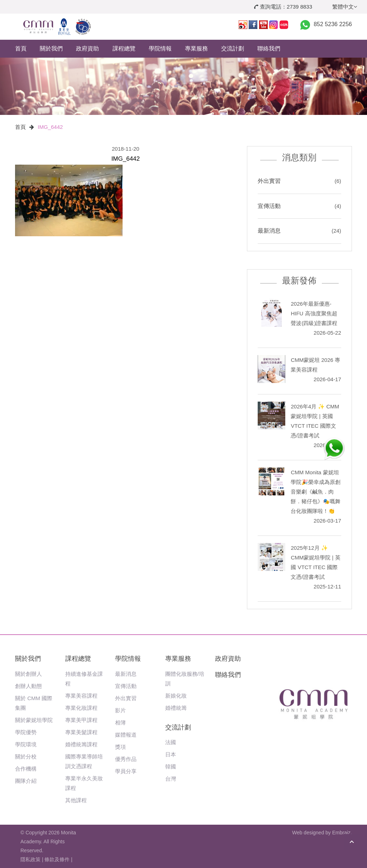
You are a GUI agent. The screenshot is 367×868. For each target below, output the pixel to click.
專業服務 (196, 49)
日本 (171, 754)
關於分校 (26, 757)
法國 (171, 742)
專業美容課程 (81, 696)
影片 (120, 710)
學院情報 (160, 49)
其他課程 (76, 800)
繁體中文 (345, 7)
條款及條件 (57, 859)
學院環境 (26, 744)
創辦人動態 (28, 686)
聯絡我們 (269, 49)
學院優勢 (26, 732)
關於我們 (51, 49)
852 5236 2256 (333, 24)
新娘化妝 (176, 696)
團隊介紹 (26, 781)
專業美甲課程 (81, 720)
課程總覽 (124, 49)
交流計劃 (233, 49)
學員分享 (126, 771)
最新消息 (269, 231)
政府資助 (87, 49)
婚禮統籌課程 (81, 744)
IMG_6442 (50, 127)
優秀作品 (126, 759)
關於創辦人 (28, 674)
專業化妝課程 (81, 708)
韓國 (171, 767)
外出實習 (269, 181)
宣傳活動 (269, 206)
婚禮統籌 (176, 708)
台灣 (171, 779)
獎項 (120, 747)
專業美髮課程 (81, 732)
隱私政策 (30, 859)
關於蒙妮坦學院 (34, 720)
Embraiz (341, 833)
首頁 (21, 49)
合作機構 (26, 769)
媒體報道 (126, 735)
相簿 (120, 722)
